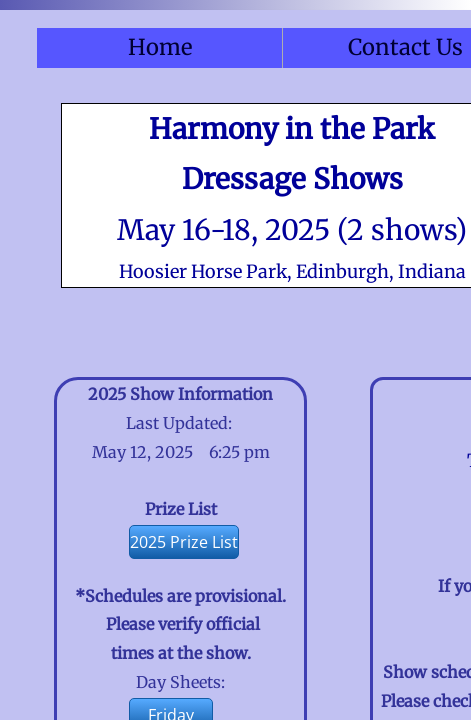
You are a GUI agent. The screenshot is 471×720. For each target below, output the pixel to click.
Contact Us (405, 47)
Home (160, 47)
